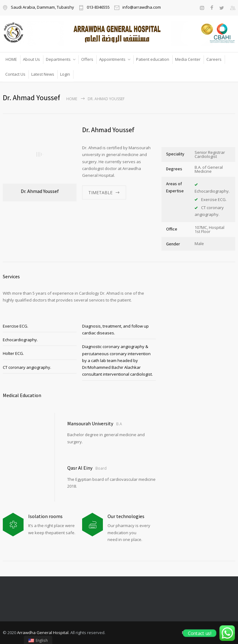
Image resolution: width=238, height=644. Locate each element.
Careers (214, 59)
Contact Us (15, 74)
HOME (11, 59)
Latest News (43, 74)
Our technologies (126, 516)
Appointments (112, 59)
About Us (31, 59)
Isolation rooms (45, 516)
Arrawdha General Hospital (43, 633)
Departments (58, 59)
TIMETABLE (100, 192)
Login (65, 74)
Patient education (153, 59)
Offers (87, 59)
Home (72, 99)
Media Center (188, 59)
